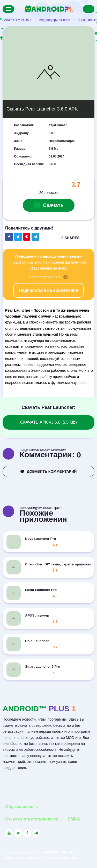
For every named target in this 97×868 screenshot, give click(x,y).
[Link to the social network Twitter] (18, 833)
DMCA (74, 819)
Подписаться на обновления (48, 290)
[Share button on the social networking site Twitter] (18, 237)
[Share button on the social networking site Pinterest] (27, 237)
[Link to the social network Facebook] (27, 833)
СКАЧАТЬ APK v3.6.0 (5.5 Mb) (48, 422)
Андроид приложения (55, 20)
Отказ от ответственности (32, 819)
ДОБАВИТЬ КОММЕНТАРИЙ (49, 471)
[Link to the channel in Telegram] (36, 833)
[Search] (89, 9)
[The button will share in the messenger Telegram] (35, 237)
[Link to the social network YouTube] (9, 833)
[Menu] (8, 9)
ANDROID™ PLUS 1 (17, 20)
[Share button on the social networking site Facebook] (9, 237)
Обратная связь (22, 807)
